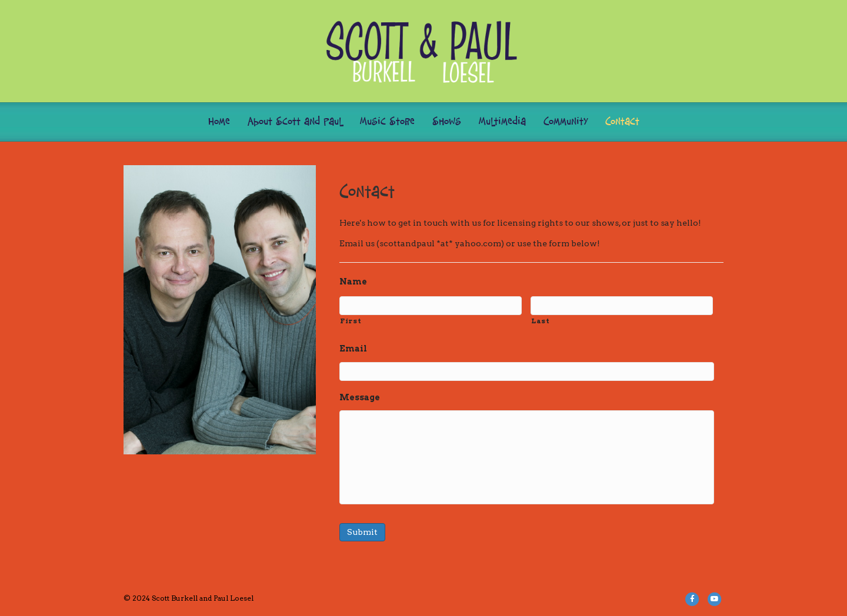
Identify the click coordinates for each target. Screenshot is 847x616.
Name (353, 282)
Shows (447, 122)
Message (360, 397)
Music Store (387, 122)
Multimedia (502, 122)
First (351, 321)
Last (541, 321)
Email (353, 349)
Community (566, 122)
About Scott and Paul (295, 122)
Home (219, 122)
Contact (622, 122)
